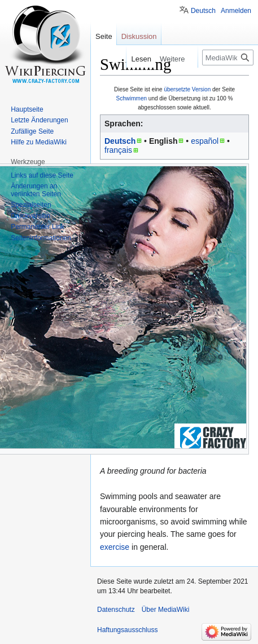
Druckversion (30, 216)
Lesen (140, 59)
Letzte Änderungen (39, 120)
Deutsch (120, 141)
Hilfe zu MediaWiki (39, 142)
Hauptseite (27, 109)
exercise (115, 547)
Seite (104, 36)
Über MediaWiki (166, 610)
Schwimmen (132, 98)
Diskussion (139, 36)
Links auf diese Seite (42, 175)
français (118, 150)
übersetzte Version (187, 89)
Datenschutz (116, 610)
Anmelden (236, 11)
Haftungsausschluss (127, 630)
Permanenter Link (38, 227)
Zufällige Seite (32, 131)
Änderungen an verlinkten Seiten (36, 190)
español (205, 141)
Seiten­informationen (41, 238)
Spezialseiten (31, 205)
